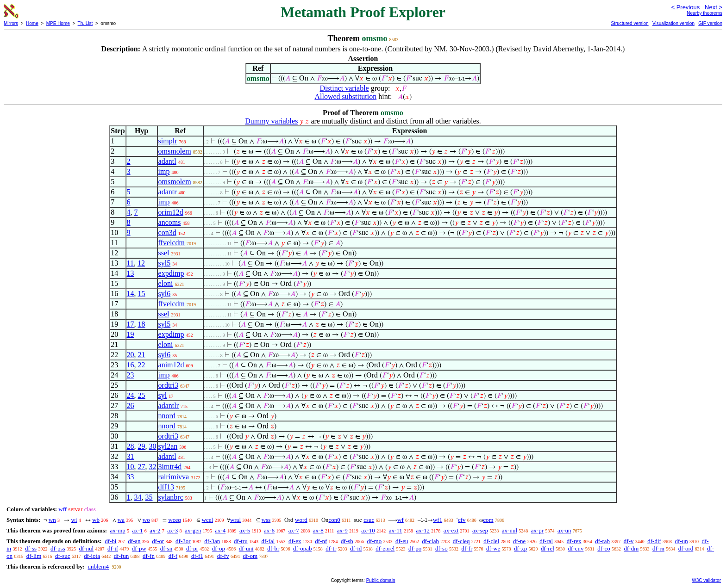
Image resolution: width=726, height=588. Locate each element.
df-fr (467, 548)
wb (96, 520)
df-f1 (197, 556)
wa (121, 520)
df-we (493, 548)
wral (235, 520)
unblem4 (98, 566)
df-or (158, 541)
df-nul (86, 548)
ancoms (170, 222)
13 (131, 273)
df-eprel (385, 548)
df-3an (212, 541)
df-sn (166, 548)
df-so (441, 548)
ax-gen (193, 530)
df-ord (686, 548)
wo (146, 520)
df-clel (491, 541)
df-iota (92, 556)
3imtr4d (170, 467)
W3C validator (706, 580)
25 (142, 395)
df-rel (548, 548)
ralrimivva (174, 477)
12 (141, 263)
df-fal (268, 541)
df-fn (149, 556)
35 (149, 497)
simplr (168, 141)
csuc (369, 520)
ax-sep (480, 530)
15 (142, 294)
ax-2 (155, 530)
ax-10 (368, 530)
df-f (173, 556)
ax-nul (510, 530)
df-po (415, 548)
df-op (219, 548)
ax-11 (396, 530)
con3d (167, 232)
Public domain (381, 580)
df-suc (63, 556)
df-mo (374, 541)
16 (131, 365)
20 (131, 355)
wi (74, 520)
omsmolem (175, 151)
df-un (682, 541)
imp (164, 171)
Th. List (85, 23)
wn (52, 520)
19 (131, 334)
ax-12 (423, 530)
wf (401, 520)
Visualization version (673, 23)
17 (131, 324)
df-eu (402, 541)
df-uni (246, 548)
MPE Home (58, 23)
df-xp (520, 548)
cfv (462, 520)
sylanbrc (171, 497)
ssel (164, 253)
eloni (166, 283)
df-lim (34, 556)
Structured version (629, 23)
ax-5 (245, 530)
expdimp (171, 273)
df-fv (223, 556)
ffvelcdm (172, 243)
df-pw (139, 548)
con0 (335, 520)
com (488, 520)
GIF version (710, 23)
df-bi (110, 541)
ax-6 (269, 530)
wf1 (438, 520)
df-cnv (576, 548)
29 (142, 446)
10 (131, 467)
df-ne (519, 541)
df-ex (295, 541)
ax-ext (451, 530)
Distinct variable (344, 88)
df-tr (331, 548)
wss (266, 520)
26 (131, 405)
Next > (713, 7)
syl (163, 395)
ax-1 (138, 530)
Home (32, 23)
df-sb (347, 541)
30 (153, 446)
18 (142, 324)
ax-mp (118, 530)
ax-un (564, 530)
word (301, 520)
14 (131, 294)
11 (130, 263)
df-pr (192, 548)
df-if (113, 548)
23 (131, 375)
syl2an (168, 446)
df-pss (58, 548)
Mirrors (11, 23)
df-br (273, 548)
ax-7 (294, 530)
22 (142, 365)
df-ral (546, 541)
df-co (604, 548)
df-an (134, 541)
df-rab (602, 541)
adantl (167, 161)
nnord (167, 416)
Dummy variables (271, 121)
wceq (174, 520)
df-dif (654, 541)
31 (131, 456)
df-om (250, 556)
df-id (356, 548)
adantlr (169, 405)
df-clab (430, 541)
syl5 (165, 263)
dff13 (166, 487)
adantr (168, 192)
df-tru (241, 541)
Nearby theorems (704, 13)
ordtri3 (169, 385)
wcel (208, 520)
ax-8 (318, 530)
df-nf (321, 541)
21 (142, 355)
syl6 (165, 294)
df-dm (631, 548)
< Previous (685, 7)
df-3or (183, 541)
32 (153, 467)
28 (131, 446)
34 (138, 497)
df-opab (302, 548)
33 (131, 477)
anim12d (171, 365)
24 (131, 395)
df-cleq (461, 541)
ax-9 (342, 530)
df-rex (574, 541)
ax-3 (172, 530)
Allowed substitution (345, 96)
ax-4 (220, 530)
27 (142, 467)
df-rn (658, 548)
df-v (629, 541)
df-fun (122, 556)
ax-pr (537, 530)
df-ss (31, 548)
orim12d (171, 212)
